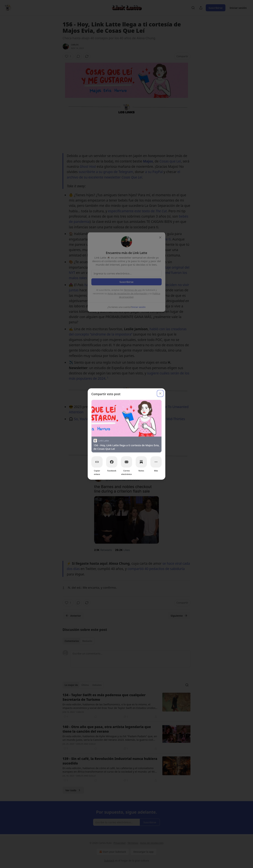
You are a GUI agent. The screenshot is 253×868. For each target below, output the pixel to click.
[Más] (156, 462)
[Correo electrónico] (126, 462)
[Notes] (141, 462)
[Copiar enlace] (97, 462)
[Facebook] (112, 462)
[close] (160, 393)
